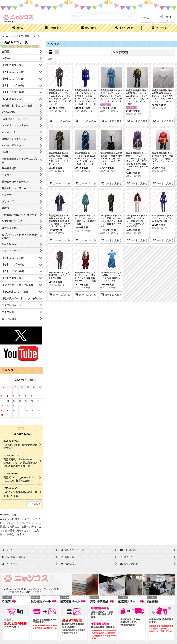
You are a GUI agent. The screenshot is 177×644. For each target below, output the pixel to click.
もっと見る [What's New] (34, 504)
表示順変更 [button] (120, 52)
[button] (124, 28)
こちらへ (19, 534)
